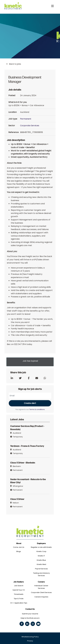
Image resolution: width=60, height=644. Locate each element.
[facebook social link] (22, 624)
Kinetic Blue (41, 560)
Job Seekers (19, 582)
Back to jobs (15, 64)
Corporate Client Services (41, 592)
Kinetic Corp (41, 551)
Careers (41, 582)
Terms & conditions (37, 409)
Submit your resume (30, 614)
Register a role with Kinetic (41, 547)
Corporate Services (30, 126)
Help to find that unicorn (30, 618)
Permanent (26, 119)
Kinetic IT (41, 556)
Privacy (30, 641)
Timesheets (19, 594)
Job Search (19, 586)
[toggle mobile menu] (52, 6)
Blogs (19, 551)
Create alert (30, 403)
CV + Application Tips (19, 603)
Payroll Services (41, 569)
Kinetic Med (41, 564)
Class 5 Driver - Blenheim (23, 462)
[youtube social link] (38, 624)
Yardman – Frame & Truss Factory (27, 446)
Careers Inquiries (41, 597)
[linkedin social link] (27, 624)
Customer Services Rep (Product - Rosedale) (27, 427)
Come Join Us (19, 547)
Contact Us (30, 609)
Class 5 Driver (17, 499)
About (19, 543)
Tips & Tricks (19, 599)
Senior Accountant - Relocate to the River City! (28, 481)
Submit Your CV (19, 590)
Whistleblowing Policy (30, 637)
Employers (41, 543)
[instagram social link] (33, 624)
